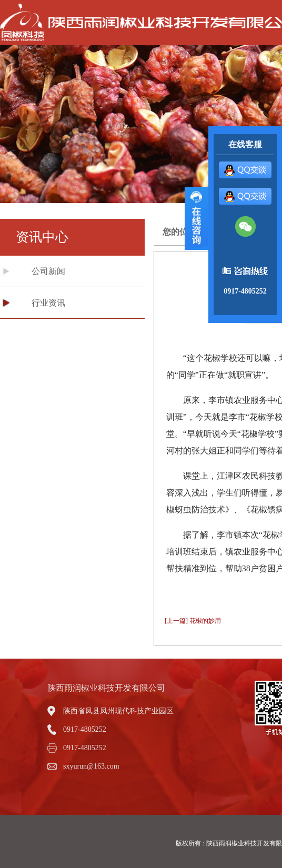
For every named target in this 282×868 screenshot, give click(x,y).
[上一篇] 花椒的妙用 (193, 621)
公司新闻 (48, 271)
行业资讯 (48, 303)
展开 (197, 218)
